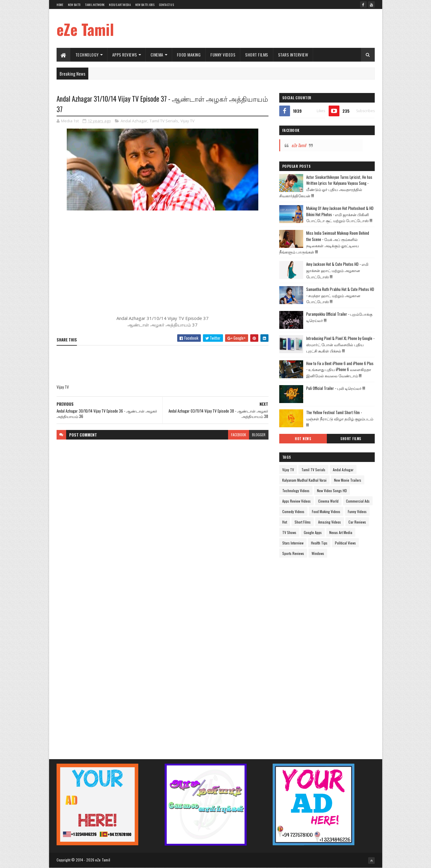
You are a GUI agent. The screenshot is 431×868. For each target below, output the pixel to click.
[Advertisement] (266, 28)
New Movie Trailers (348, 480)
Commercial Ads (358, 501)
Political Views (345, 543)
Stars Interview (293, 55)
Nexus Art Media (120, 5)
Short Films (257, 55)
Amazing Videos (330, 522)
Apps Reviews (125, 55)
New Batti (74, 5)
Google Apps (313, 532)
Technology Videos (296, 491)
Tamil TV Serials (164, 121)
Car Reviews (357, 522)
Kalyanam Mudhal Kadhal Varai (304, 480)
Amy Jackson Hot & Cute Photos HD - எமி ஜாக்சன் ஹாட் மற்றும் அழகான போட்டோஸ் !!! (337, 270)
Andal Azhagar (134, 121)
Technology (87, 55)
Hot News (303, 439)
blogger (259, 435)
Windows (318, 553)
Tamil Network (95, 5)
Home (60, 5)
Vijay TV (188, 121)
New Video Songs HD (332, 491)
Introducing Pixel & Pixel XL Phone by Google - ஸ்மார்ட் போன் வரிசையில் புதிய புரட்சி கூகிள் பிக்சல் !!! (340, 344)
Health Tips (319, 543)
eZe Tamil (85, 29)
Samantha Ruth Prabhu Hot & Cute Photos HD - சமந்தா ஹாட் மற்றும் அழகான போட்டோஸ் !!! (340, 295)
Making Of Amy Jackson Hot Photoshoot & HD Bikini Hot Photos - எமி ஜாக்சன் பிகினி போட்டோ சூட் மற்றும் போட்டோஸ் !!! (340, 214)
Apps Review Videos (296, 501)
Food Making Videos (326, 511)
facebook (239, 435)
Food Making (189, 55)
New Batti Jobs (145, 5)
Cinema (157, 55)
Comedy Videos (293, 511)
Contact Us (166, 5)
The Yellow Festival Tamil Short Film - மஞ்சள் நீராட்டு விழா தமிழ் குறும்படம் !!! (340, 419)
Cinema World (328, 501)
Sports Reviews (293, 553)
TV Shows (289, 532)
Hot (285, 522)
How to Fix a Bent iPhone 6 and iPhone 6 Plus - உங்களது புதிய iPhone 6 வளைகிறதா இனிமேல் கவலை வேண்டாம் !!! (340, 370)
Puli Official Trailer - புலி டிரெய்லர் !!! (336, 388)
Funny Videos (223, 55)
